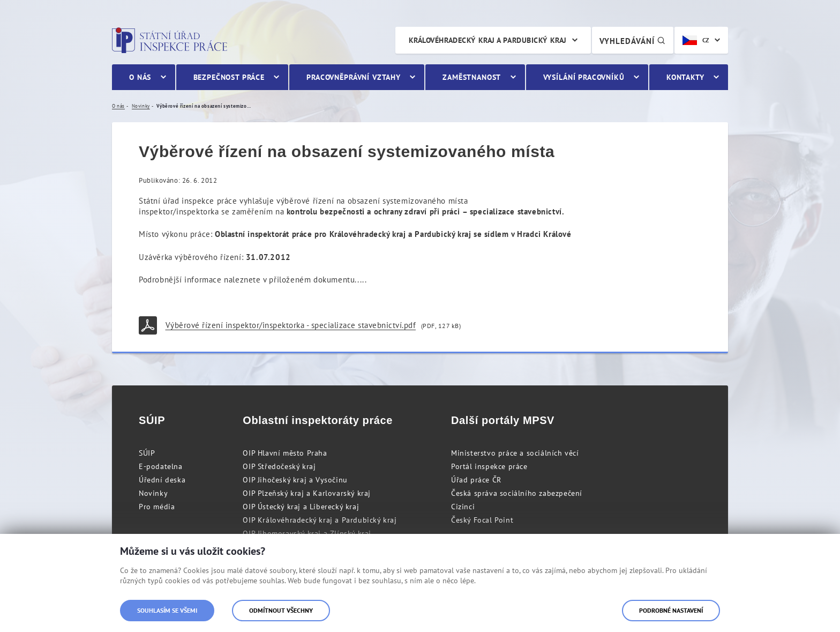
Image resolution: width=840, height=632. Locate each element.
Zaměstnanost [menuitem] (472, 77)
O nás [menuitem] (140, 77)
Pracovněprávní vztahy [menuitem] (354, 77)
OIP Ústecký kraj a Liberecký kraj (301, 507)
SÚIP (147, 453)
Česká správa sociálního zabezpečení (517, 493)
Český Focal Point (482, 520)
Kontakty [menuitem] (685, 77)
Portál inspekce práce (489, 466)
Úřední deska (162, 480)
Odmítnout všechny (281, 610)
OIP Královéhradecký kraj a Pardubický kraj (320, 520)
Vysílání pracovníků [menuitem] (584, 77)
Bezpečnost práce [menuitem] (229, 77)
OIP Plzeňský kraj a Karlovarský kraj (307, 493)
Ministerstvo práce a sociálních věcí (515, 453)
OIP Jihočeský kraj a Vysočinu (295, 480)
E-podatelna (161, 466)
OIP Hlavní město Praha (285, 453)
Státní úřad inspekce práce (170, 40)
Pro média (157, 507)
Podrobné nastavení (671, 610)
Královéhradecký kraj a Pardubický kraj (488, 40)
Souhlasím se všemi (167, 610)
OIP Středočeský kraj (279, 466)
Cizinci (463, 507)
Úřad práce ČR (476, 480)
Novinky (153, 493)
